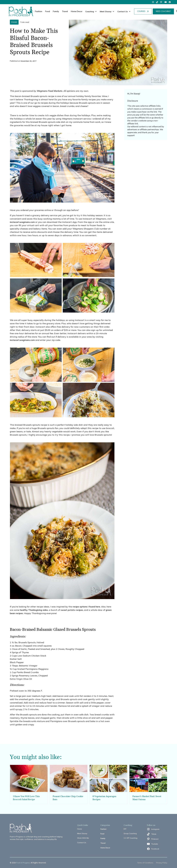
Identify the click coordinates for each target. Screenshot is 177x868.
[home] (21, 11)
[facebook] (170, 2)
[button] (91, 11)
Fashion (39, 11)
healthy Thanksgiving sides (34, 610)
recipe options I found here (86, 607)
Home (80, 829)
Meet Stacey (82, 833)
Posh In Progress (23, 863)
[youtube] (166, 2)
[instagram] (153, 2)
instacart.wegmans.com (22, 222)
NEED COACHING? (163, 11)
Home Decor (77, 11)
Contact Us (82, 843)
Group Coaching (130, 833)
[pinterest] (161, 2)
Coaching (90, 11)
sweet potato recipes (72, 610)
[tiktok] (157, 2)
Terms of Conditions (145, 863)
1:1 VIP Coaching (130, 838)
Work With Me (83, 838)
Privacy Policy (162, 863)
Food (48, 11)
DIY (125, 829)
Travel (65, 11)
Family (56, 11)
